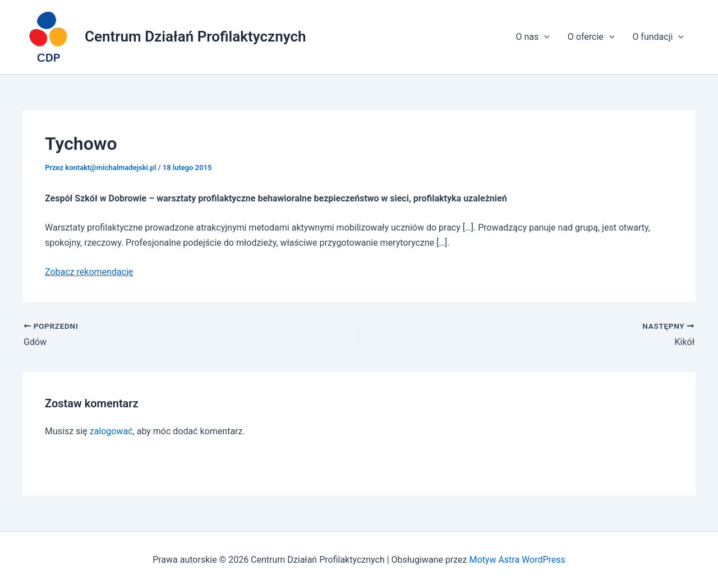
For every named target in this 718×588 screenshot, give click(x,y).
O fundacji (658, 37)
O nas (532, 37)
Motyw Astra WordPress (517, 560)
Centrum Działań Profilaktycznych (195, 36)
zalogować (111, 431)
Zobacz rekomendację (89, 272)
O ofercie (591, 37)
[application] (544, 37)
